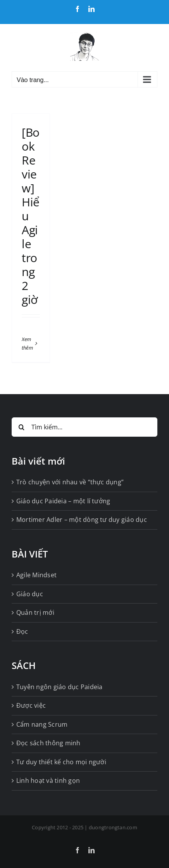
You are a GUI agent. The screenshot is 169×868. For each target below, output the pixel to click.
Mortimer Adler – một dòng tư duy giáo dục (82, 520)
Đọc (22, 631)
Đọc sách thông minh (48, 743)
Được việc (31, 705)
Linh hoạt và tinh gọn (48, 781)
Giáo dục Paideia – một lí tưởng (63, 501)
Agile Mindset (36, 575)
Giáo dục (30, 594)
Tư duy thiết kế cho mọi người (61, 762)
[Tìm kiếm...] (84, 427)
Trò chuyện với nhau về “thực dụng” (70, 482)
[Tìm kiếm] (21, 427)
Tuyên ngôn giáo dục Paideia (59, 687)
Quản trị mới (35, 612)
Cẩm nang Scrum (42, 724)
